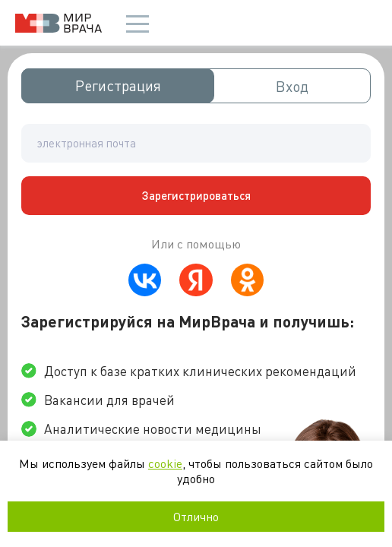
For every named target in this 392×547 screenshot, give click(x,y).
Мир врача (58, 23)
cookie (165, 463)
